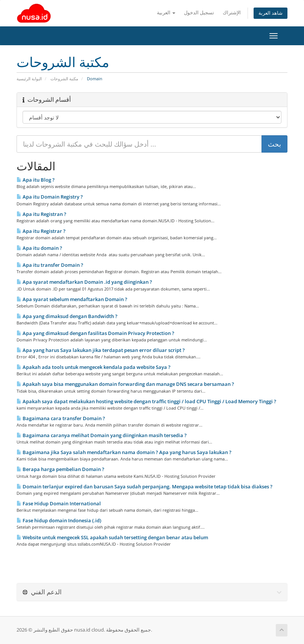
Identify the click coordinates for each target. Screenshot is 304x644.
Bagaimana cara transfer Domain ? (61, 418)
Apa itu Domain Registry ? (50, 197)
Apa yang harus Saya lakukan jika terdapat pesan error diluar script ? (101, 350)
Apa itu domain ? (39, 248)
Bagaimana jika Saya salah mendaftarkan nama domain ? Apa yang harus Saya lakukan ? (124, 452)
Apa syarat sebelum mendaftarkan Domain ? (72, 299)
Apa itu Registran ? (41, 214)
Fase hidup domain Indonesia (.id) (59, 520)
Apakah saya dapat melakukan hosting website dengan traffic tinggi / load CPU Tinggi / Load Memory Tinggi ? (146, 401)
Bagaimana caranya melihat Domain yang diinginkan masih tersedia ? (102, 435)
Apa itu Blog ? (36, 180)
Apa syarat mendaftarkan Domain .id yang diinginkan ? (84, 282)
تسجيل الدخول (199, 13)
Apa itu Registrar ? (41, 231)
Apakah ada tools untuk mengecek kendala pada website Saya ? (93, 367)
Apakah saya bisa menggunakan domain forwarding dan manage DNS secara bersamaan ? (125, 384)
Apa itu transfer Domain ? (50, 265)
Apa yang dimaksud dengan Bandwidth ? (67, 316)
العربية (166, 13)
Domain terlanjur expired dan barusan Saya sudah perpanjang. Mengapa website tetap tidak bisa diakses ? (144, 486)
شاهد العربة (271, 13)
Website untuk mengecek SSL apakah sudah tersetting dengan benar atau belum (112, 537)
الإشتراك (232, 13)
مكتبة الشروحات (64, 79)
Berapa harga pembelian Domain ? (60, 469)
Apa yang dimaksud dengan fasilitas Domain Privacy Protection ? (95, 333)
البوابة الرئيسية (29, 79)
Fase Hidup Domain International (59, 503)
